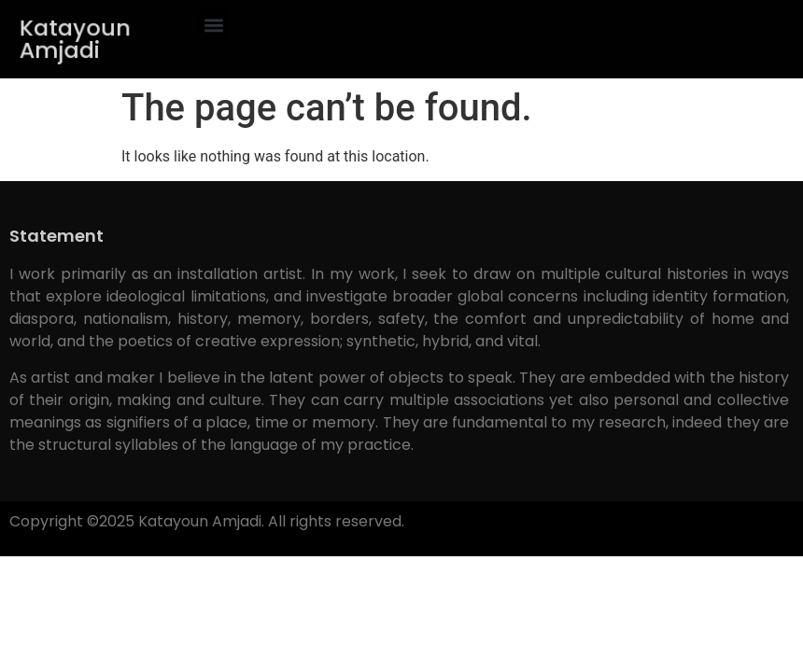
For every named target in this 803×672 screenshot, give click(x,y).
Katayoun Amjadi (76, 39)
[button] (213, 25)
